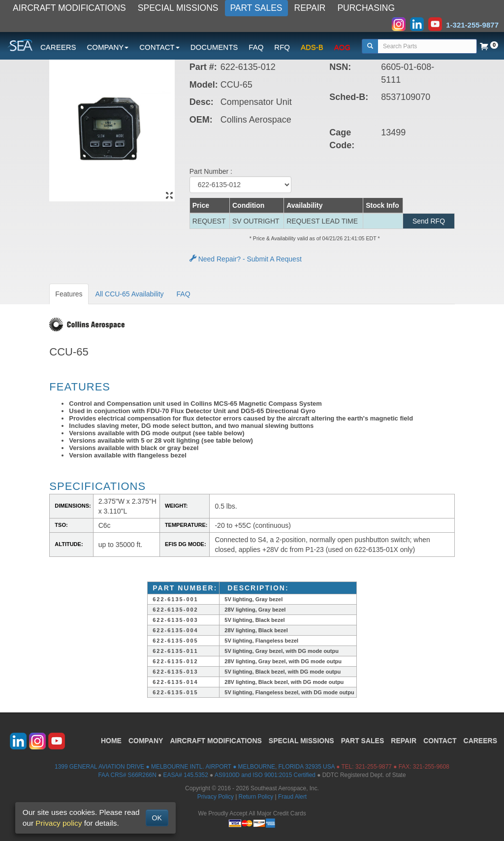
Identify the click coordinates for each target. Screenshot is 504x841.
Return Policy (256, 797)
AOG (342, 47)
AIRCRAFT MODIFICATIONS (69, 8)
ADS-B (312, 47)
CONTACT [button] (159, 47)
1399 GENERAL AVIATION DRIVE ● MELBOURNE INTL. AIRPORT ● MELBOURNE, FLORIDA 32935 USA (195, 767)
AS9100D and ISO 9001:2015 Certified (265, 775)
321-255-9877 (374, 767)
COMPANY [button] (108, 47)
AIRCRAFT (216, 741)
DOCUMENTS (214, 47)
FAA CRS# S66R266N (127, 775)
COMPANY (146, 741)
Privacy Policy (216, 797)
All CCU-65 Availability (130, 294)
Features (69, 294)
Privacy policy (59, 823)
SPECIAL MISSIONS (178, 8)
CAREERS (58, 47)
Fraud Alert (292, 797)
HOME (111, 741)
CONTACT (440, 741)
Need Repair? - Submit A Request (246, 259)
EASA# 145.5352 (186, 775)
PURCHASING (366, 8)
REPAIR (310, 8)
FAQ (256, 47)
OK (157, 818)
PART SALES (256, 8)
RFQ (282, 47)
